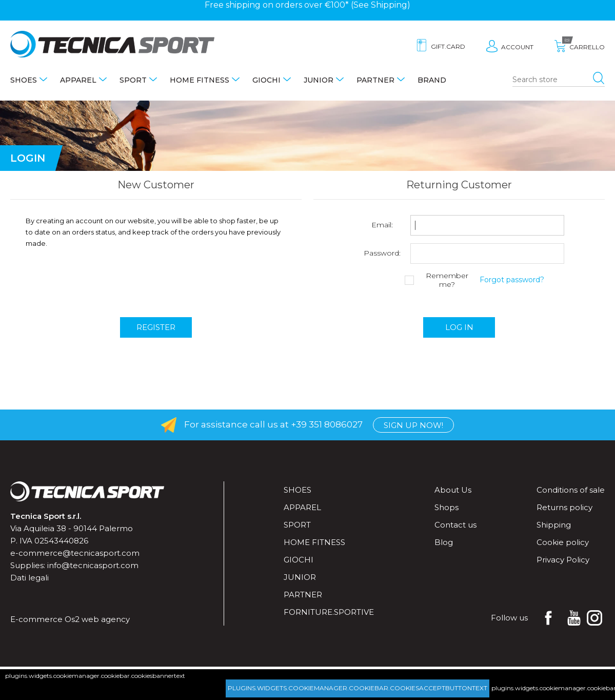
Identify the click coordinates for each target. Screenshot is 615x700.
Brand (432, 80)
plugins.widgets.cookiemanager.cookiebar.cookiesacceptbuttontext (358, 688)
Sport (133, 80)
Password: (382, 253)
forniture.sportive (329, 612)
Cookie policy (563, 542)
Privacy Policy (563, 560)
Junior (319, 80)
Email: (382, 225)
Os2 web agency (97, 619)
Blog (444, 542)
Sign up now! (413, 425)
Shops (447, 507)
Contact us (455, 525)
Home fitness (200, 80)
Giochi (266, 80)
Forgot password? (512, 280)
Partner (375, 80)
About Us (453, 490)
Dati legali (29, 578)
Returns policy (564, 507)
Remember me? (447, 280)
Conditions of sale (571, 490)
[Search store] (559, 80)
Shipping (389, 5)
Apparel (78, 80)
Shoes (24, 80)
